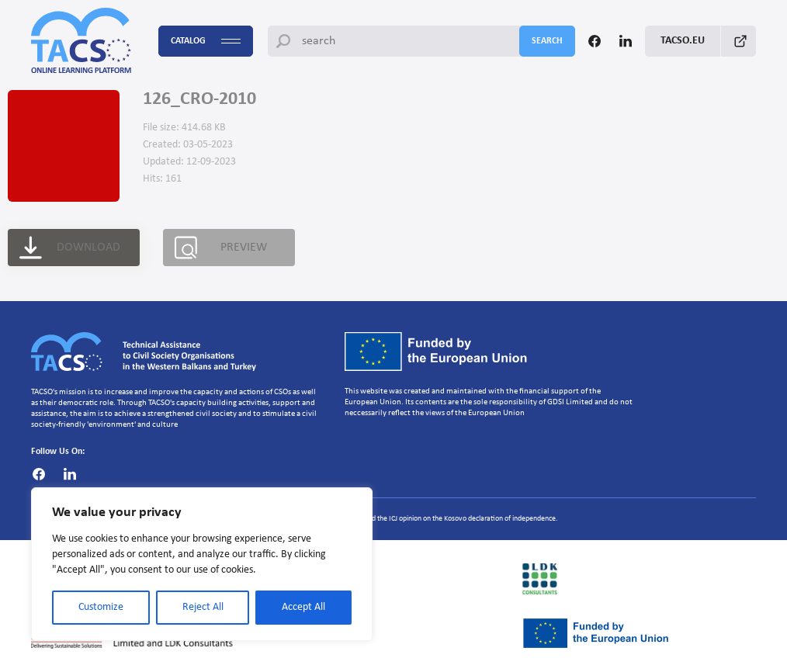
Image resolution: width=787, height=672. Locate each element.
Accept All (303, 607)
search (547, 41)
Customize (101, 607)
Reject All (203, 607)
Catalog (206, 42)
